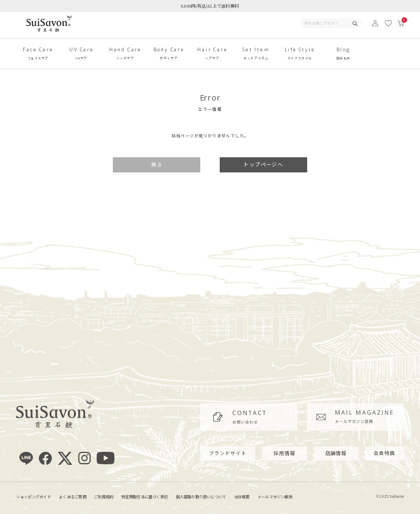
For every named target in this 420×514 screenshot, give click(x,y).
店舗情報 (336, 453)
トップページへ (263, 164)
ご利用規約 (104, 497)
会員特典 (384, 453)
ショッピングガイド (34, 497)
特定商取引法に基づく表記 (145, 497)
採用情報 (284, 453)
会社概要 (242, 497)
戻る (157, 164)
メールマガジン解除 (275, 497)
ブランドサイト (228, 453)
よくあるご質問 (73, 497)
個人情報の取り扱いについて (201, 497)
